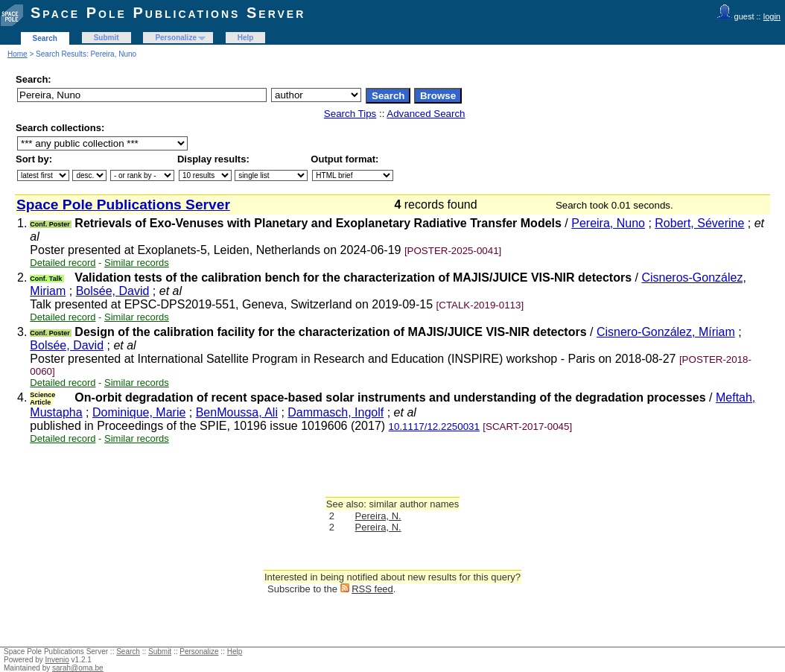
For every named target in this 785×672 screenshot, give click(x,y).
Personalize (176, 38)
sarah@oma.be (78, 668)
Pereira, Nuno (608, 223)
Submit (107, 38)
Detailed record (63, 263)
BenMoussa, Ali (237, 412)
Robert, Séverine (699, 223)
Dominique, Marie (139, 412)
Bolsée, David (113, 291)
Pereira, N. (378, 516)
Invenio (57, 660)
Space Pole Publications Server (168, 13)
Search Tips (350, 114)
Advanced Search (426, 114)
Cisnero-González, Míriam (666, 332)
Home (18, 54)
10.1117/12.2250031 (434, 427)
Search (45, 38)
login (772, 16)
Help (246, 38)
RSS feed (372, 589)
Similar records (137, 263)
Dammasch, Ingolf (336, 412)
